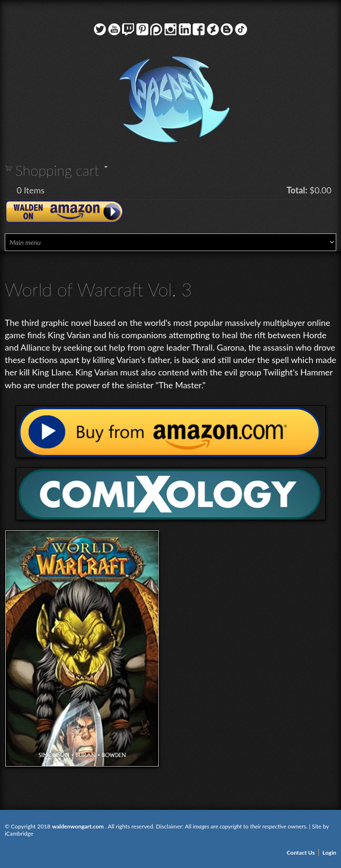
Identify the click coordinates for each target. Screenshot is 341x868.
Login (329, 853)
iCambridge (19, 833)
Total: (297, 190)
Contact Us (301, 853)
